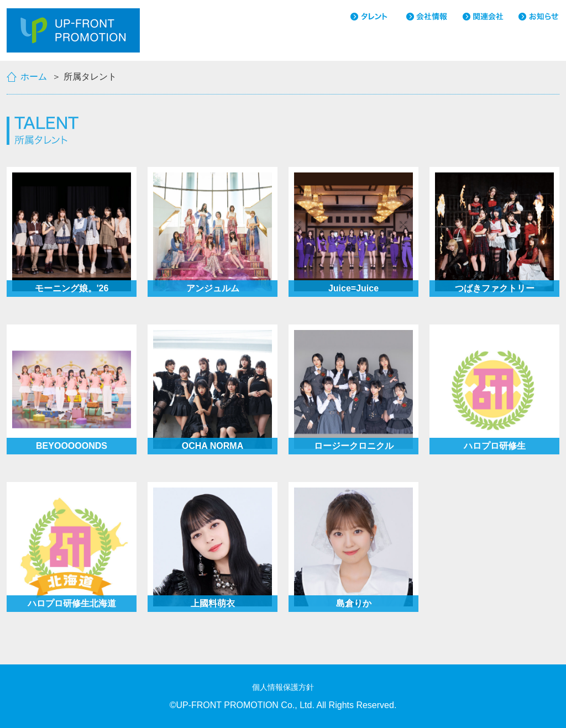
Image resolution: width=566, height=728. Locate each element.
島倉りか (354, 603)
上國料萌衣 (213, 603)
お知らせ (539, 17)
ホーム (34, 77)
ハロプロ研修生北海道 (72, 603)
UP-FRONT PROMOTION (116, 30)
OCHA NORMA (213, 446)
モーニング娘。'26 (72, 288)
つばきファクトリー (495, 288)
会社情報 (427, 17)
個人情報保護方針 (283, 687)
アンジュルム (213, 288)
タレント (371, 17)
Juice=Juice (353, 288)
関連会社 (483, 17)
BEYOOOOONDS (72, 446)
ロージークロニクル (354, 446)
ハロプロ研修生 (495, 446)
